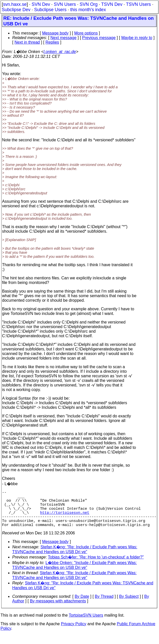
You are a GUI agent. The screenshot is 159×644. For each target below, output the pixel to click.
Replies (52, 42)
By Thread (104, 606)
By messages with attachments (58, 610)
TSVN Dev (112, 4)
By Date (82, 606)
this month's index (88, 10)
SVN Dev (41, 4)
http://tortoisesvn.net (65, 518)
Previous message (99, 38)
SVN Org (89, 4)
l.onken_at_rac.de (60, 52)
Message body (55, 33)
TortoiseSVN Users (86, 624)
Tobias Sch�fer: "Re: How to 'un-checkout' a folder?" (96, 566)
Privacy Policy (74, 633)
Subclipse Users (50, 10)
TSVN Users (138, 4)
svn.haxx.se (15, 4)
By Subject (129, 606)
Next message (63, 38)
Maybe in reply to (137, 38)
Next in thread (27, 42)
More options (86, 33)
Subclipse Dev (16, 10)
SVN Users (65, 4)
